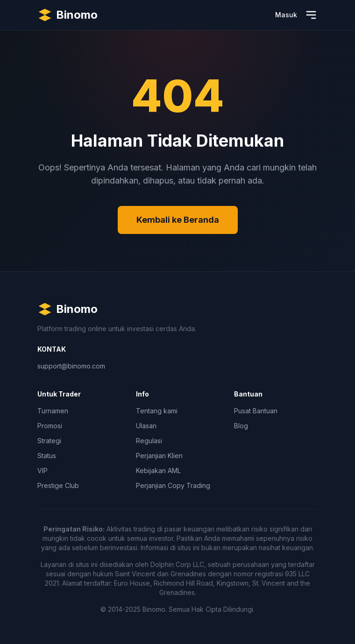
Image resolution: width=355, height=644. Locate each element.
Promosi (50, 426)
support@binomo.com (71, 366)
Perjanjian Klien (159, 456)
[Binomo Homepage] (67, 15)
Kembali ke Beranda (178, 220)
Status (47, 456)
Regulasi (149, 441)
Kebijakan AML (158, 471)
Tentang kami (157, 411)
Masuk (286, 15)
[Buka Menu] (311, 15)
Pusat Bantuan (256, 411)
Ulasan (146, 426)
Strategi (49, 441)
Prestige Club (58, 485)
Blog (241, 426)
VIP (43, 471)
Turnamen (53, 411)
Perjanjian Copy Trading (173, 485)
